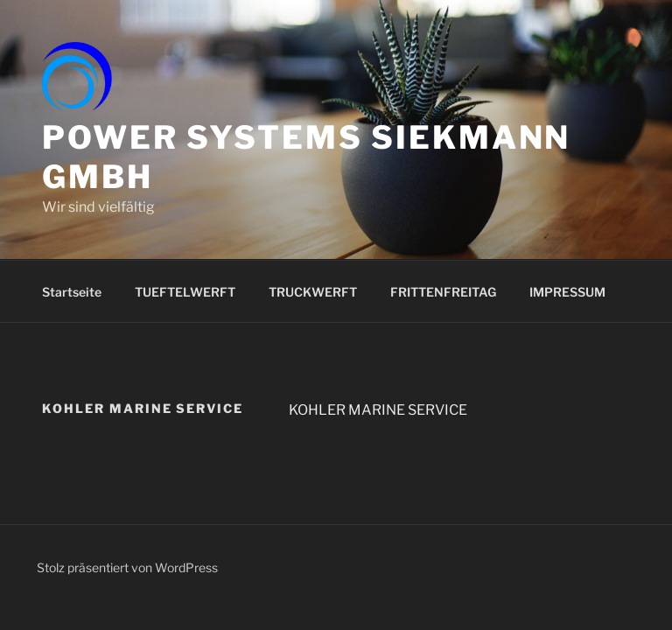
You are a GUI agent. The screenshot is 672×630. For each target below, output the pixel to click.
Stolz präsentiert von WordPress (127, 567)
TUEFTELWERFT (185, 292)
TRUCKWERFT (313, 292)
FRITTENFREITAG (443, 292)
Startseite (72, 292)
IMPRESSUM (567, 292)
